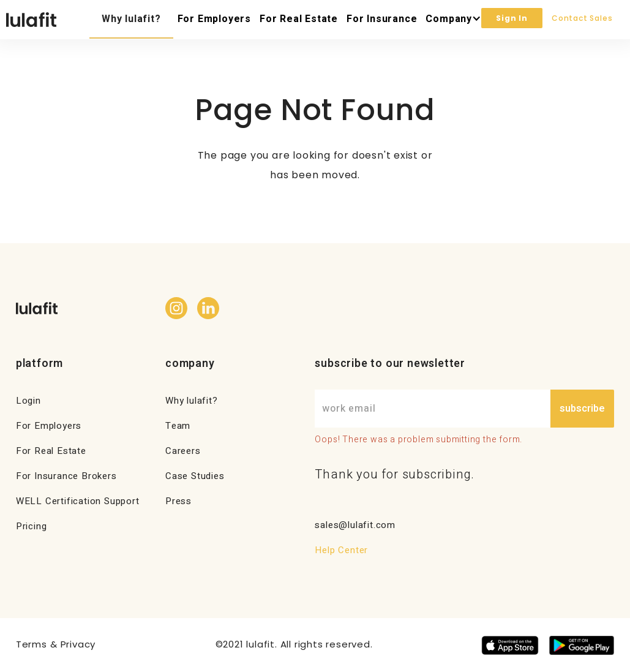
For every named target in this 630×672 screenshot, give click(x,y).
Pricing (32, 526)
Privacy (78, 644)
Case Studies (195, 476)
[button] (451, 20)
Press (178, 501)
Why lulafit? (131, 19)
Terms (32, 644)
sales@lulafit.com (355, 525)
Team (178, 426)
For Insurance (382, 19)
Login (28, 401)
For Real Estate (299, 19)
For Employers (214, 19)
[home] (31, 20)
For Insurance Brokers (66, 476)
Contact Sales (582, 18)
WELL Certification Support (78, 501)
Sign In (512, 18)
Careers (183, 451)
